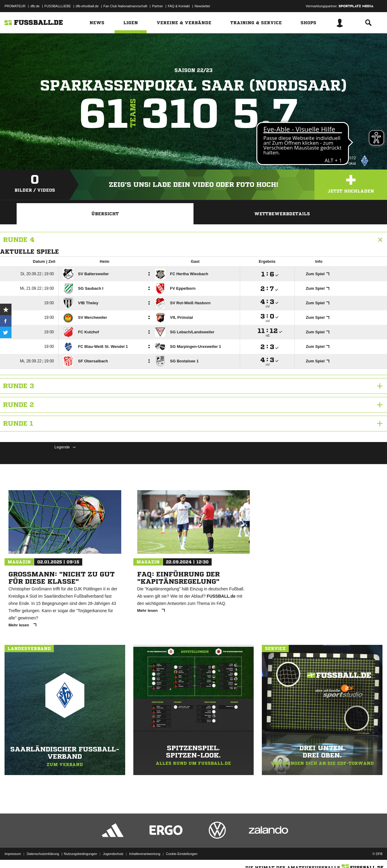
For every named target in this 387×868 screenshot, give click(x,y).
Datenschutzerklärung (43, 854)
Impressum (13, 854)
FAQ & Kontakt (179, 6)
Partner (158, 6)
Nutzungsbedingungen (80, 854)
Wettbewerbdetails (282, 214)
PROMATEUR (15, 6)
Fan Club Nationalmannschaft (125, 6)
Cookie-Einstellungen (182, 854)
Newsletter (203, 6)
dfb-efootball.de (87, 6)
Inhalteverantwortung (145, 854)
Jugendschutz (113, 854)
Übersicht (105, 214)
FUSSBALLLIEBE (58, 6)
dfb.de (35, 6)
